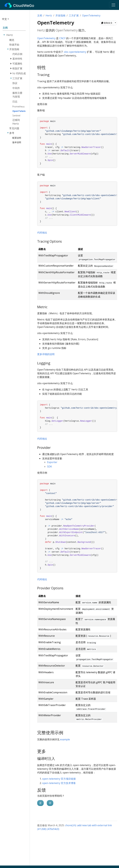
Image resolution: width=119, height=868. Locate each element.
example (65, 739)
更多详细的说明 (46, 354)
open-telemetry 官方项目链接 (59, 779)
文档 (40, 15)
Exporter (52, 462)
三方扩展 (74, 15)
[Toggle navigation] (113, 5)
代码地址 (42, 233)
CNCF (62, 38)
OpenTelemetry (91, 15)
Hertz (49, 15)
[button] (14, 20)
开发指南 (60, 15)
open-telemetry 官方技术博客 (59, 783)
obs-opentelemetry (75, 52)
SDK (50, 466)
